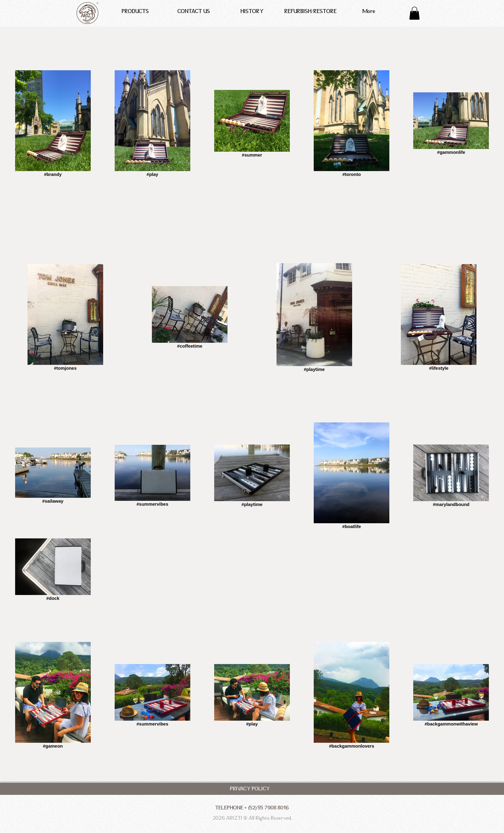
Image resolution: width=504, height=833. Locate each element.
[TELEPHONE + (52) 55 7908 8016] (252, 808)
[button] (414, 13)
